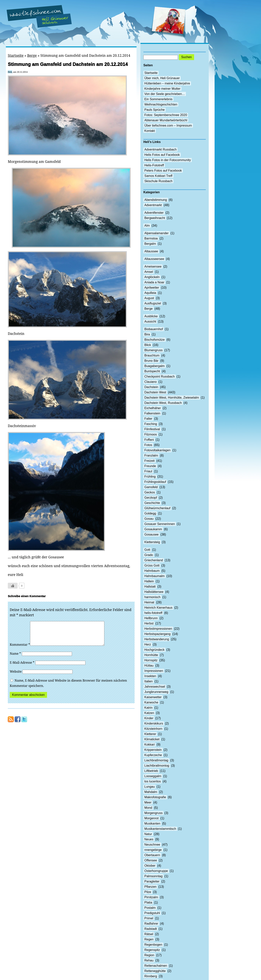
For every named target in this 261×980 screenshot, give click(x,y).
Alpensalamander (157, 233)
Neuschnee (152, 845)
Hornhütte (151, 655)
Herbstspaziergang (157, 634)
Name (15, 658)
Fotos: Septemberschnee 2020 (166, 115)
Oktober (150, 866)
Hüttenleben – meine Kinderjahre (167, 83)
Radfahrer (151, 924)
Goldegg (150, 513)
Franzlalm (151, 455)
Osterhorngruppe (156, 871)
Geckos (150, 492)
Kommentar (20, 649)
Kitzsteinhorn (153, 729)
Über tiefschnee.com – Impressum (168, 125)
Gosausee (151, 534)
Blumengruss (153, 350)
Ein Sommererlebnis (158, 99)
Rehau (149, 960)
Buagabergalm (154, 366)
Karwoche (151, 702)
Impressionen (154, 671)
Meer (148, 802)
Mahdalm (151, 792)
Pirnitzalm (151, 897)
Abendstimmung (156, 200)
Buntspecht (152, 371)
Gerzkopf (151, 498)
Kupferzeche (153, 755)
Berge (32, 55)
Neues (149, 839)
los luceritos (153, 781)
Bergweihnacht (155, 218)
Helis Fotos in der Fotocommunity (168, 160)
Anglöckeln (152, 277)
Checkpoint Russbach (160, 376)
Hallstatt (150, 587)
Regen (149, 939)
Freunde (150, 466)
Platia (148, 902)
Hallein (149, 581)
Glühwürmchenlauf (157, 508)
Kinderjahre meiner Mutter (162, 89)
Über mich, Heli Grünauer (162, 78)
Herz (148, 644)
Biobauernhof (154, 329)
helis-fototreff (153, 613)
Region (149, 955)
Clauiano (150, 382)
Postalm (150, 908)
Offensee (151, 860)
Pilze (148, 892)
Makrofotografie (155, 797)
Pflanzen (150, 887)
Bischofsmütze (154, 340)
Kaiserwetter (153, 697)
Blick (148, 345)
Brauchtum (152, 355)
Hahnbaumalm (154, 576)
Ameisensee (153, 267)
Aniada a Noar (154, 282)
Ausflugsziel (153, 303)
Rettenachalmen (156, 966)
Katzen (149, 713)
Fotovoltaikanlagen (157, 450)
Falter (148, 419)
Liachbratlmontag (156, 760)
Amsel (149, 272)
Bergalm (150, 244)
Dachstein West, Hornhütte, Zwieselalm (172, 398)
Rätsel (149, 934)
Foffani (149, 440)
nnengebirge (153, 850)
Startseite (16, 55)
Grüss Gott (152, 565)
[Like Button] (13, 586)
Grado (149, 555)
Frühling (150, 477)
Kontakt (150, 131)
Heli (10, 72)
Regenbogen (153, 945)
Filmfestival (152, 429)
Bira (147, 334)
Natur (148, 834)
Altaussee (151, 251)
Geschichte (152, 503)
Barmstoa (151, 238)
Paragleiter (152, 881)
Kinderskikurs (154, 723)
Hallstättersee (154, 592)
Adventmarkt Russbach (160, 149)
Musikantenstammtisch (160, 829)
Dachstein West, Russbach (163, 403)
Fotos (148, 445)
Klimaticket (152, 739)
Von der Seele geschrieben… (165, 94)
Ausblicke (151, 316)
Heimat (149, 602)
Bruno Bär (151, 361)
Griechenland (154, 560)
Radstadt (151, 929)
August (149, 298)
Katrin (148, 708)
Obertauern (152, 855)
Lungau (150, 787)
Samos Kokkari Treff (158, 176)
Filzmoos (151, 434)
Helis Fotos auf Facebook (162, 155)
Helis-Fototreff (154, 165)
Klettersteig (152, 542)
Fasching (151, 424)
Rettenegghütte (155, 971)
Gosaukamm (153, 529)
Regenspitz (152, 950)
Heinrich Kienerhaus (158, 608)
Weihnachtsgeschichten (161, 104)
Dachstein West (155, 392)
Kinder (149, 718)
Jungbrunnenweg (156, 692)
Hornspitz (151, 660)
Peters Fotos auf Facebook (163, 171)
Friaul (148, 471)
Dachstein (151, 387)
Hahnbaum (152, 571)
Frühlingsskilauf (155, 482)
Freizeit (149, 461)
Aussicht (150, 321)
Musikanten (152, 823)
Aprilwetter (152, 288)
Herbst (149, 623)
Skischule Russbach (158, 181)
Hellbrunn (151, 618)
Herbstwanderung (157, 639)
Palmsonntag (153, 876)
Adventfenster (154, 213)
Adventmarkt (153, 205)
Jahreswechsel (155, 687)
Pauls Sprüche (154, 110)
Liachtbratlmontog (157, 766)
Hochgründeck (154, 650)
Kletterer (150, 734)
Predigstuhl (152, 913)
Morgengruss (153, 813)
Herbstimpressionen (158, 629)
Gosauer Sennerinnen (160, 524)
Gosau (149, 519)
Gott (147, 550)
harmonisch (152, 597)
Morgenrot (151, 818)
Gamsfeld (151, 487)
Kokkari (150, 745)
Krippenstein (153, 750)
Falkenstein (152, 413)
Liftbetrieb (151, 771)
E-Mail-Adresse (22, 667)
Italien (149, 681)
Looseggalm (153, 776)
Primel (149, 918)
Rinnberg (151, 976)
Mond (148, 808)
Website (16, 676)
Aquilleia (150, 293)
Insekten (150, 676)
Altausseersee (154, 259)
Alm (147, 226)
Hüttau (149, 666)
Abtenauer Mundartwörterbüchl (166, 120)
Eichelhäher (153, 408)
